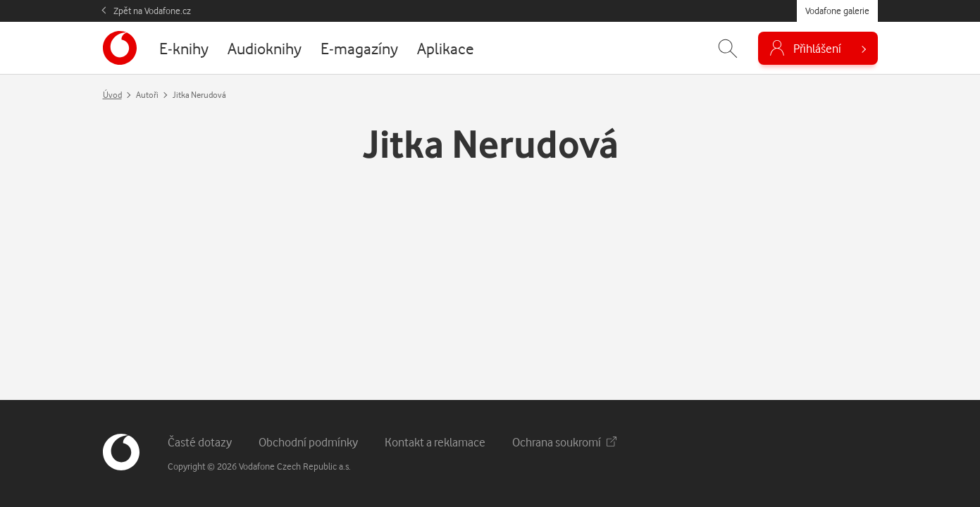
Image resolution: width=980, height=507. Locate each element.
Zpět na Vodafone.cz (152, 11)
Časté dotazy (200, 442)
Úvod (112, 95)
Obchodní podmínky (308, 442)
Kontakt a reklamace (435, 442)
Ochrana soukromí (564, 442)
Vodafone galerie (837, 11)
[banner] (120, 48)
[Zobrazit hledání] (728, 48)
